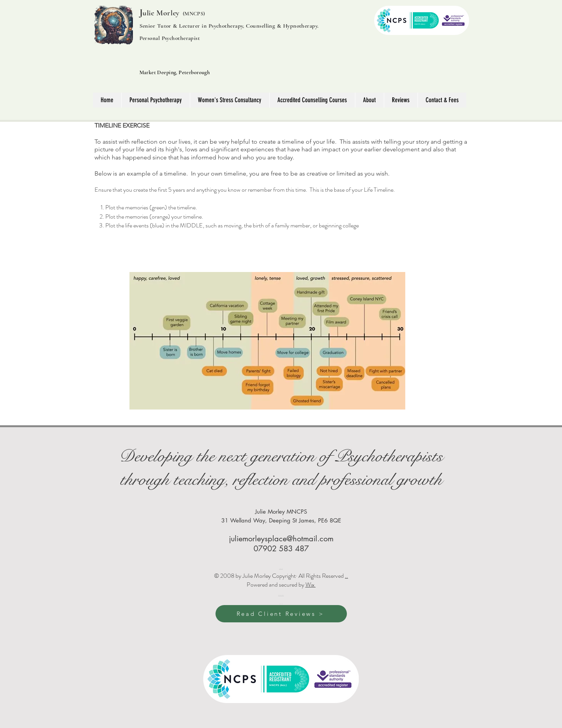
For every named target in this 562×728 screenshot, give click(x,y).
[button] (369, 100)
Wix (311, 585)
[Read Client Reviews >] (281, 614)
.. (346, 576)
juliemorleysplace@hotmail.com (281, 539)
